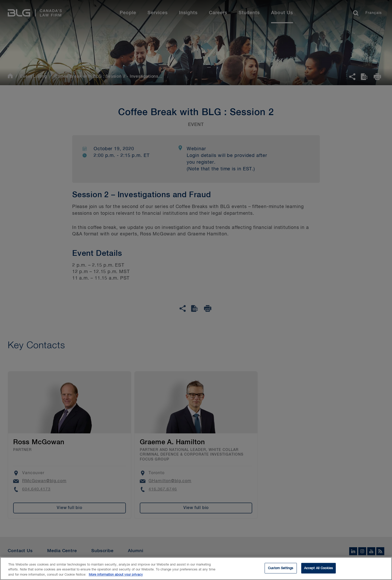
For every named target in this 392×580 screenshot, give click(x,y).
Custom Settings (281, 571)
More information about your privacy (116, 578)
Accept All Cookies (319, 571)
